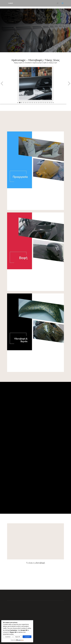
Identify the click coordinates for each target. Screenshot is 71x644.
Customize (8, 637)
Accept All (27, 637)
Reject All (18, 637)
